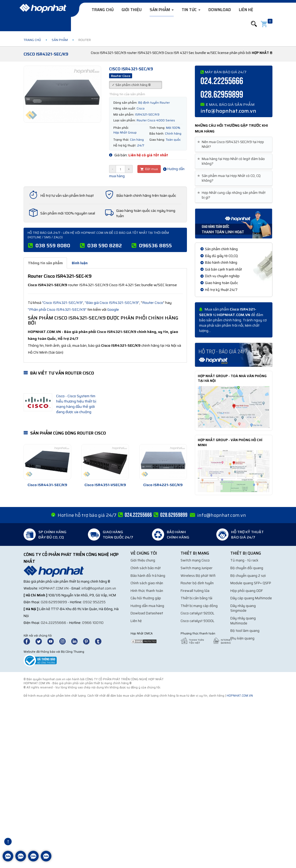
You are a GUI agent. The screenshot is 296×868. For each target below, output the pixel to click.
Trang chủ (103, 10)
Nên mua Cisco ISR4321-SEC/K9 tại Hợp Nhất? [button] (232, 144)
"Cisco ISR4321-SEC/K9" (63, 303)
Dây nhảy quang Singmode (243, 608)
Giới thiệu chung (143, 560)
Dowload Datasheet (147, 613)
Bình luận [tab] (80, 263)
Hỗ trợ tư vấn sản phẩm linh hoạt (67, 195)
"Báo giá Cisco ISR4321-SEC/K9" (112, 303)
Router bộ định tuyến (197, 583)
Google (113, 309)
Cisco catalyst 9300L (198, 621)
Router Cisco (153, 303)
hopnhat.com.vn (54, 588)
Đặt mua (149, 169)
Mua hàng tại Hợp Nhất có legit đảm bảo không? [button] (232, 161)
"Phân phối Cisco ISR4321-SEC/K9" (57, 309)
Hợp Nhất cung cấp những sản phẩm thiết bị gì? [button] (232, 195)
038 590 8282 (105, 245)
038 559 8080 (53, 245)
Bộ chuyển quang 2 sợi (248, 576)
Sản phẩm (162, 10)
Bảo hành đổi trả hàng (148, 576)
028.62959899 (222, 95)
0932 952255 (94, 602)
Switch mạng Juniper (197, 568)
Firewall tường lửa (195, 591)
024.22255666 (222, 81)
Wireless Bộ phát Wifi (198, 576)
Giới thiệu (132, 10)
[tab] (234, 145)
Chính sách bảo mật (146, 568)
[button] (254, 24)
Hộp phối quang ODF (247, 591)
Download (220, 10)
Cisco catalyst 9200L (198, 613)
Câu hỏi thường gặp (146, 598)
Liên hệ (246, 10)
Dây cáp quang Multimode (251, 598)
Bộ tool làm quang (245, 631)
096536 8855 (155, 245)
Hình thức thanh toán (147, 591)
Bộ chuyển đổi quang (247, 568)
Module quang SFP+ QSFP (251, 583)
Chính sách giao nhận (147, 583)
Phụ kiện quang (242, 638)
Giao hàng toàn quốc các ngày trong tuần (146, 213)
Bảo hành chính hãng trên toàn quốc (146, 195)
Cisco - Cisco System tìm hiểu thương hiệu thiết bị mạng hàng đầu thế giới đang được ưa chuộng (76, 404)
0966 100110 (93, 623)
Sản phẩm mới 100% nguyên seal (68, 213)
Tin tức (191, 10)
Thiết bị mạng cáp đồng (199, 606)
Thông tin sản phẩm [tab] (45, 263)
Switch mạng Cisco (195, 560)
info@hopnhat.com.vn (228, 111)
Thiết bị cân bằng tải (196, 598)
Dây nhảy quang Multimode (243, 621)
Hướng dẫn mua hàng (147, 606)
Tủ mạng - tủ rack (244, 560)
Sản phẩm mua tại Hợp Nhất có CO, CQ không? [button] (230, 178)
